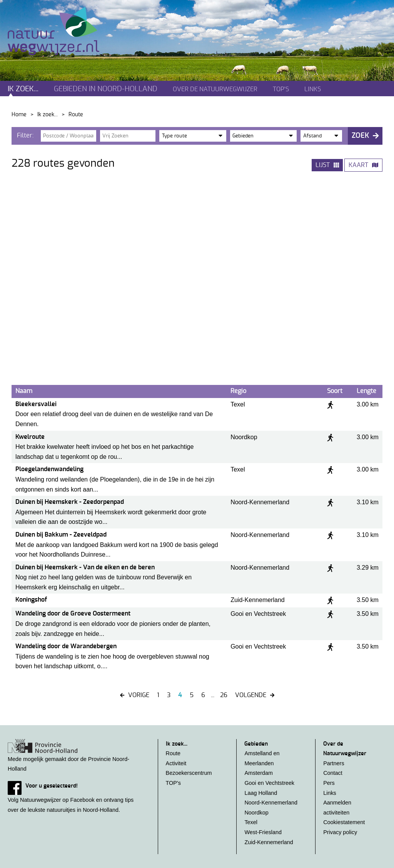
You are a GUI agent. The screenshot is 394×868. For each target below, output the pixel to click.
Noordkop (256, 813)
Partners (334, 763)
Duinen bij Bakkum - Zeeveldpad (61, 535)
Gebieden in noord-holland (106, 89)
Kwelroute (30, 437)
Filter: (25, 135)
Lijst (323, 165)
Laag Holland (261, 793)
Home (19, 115)
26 (224, 695)
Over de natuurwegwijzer (215, 89)
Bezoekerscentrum (189, 773)
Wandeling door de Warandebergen (66, 646)
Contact (333, 773)
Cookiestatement (344, 822)
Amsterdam (259, 773)
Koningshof (31, 600)
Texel (251, 822)
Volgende (251, 695)
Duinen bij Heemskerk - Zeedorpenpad (70, 502)
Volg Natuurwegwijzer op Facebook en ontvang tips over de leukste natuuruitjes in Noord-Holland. (75, 797)
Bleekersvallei (36, 404)
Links (313, 89)
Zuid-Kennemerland (269, 842)
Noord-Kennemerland (271, 803)
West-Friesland (263, 832)
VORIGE (139, 695)
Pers (329, 783)
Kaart (358, 165)
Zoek (360, 136)
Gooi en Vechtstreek (269, 783)
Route (173, 753)
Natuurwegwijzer (61, 31)
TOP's (281, 89)
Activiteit (176, 763)
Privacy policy (340, 832)
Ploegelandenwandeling (49, 469)
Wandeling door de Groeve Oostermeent (73, 614)
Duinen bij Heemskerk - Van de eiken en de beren (85, 567)
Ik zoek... (23, 89)
